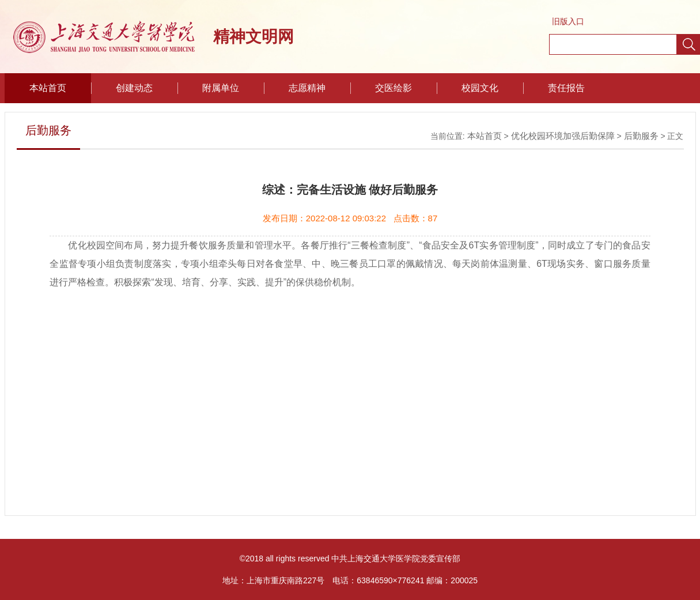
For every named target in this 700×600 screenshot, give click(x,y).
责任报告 (566, 88)
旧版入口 (568, 21)
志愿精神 (307, 88)
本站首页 (48, 88)
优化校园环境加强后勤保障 (563, 136)
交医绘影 (393, 88)
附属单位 (221, 88)
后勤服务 (641, 136)
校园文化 (480, 88)
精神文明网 (253, 37)
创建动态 (134, 88)
